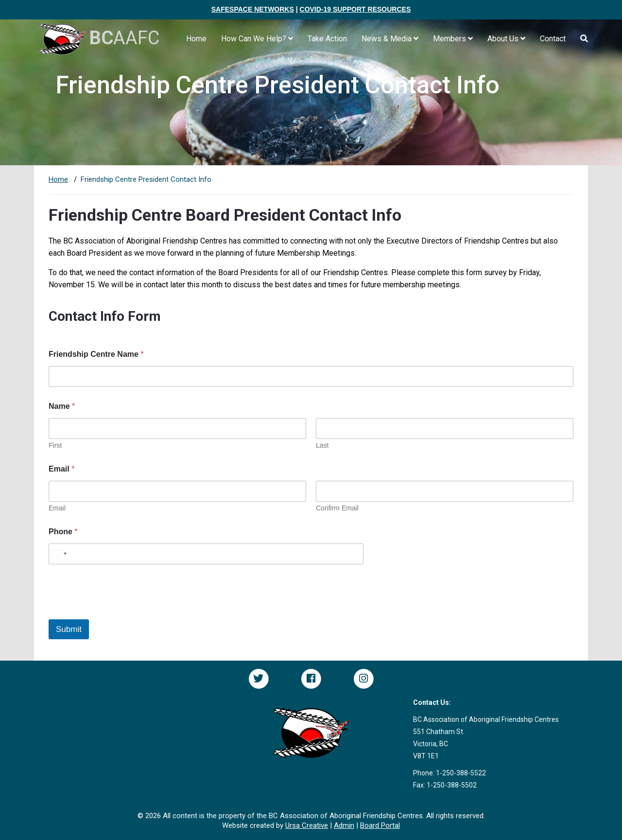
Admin (344, 825)
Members (453, 39)
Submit (69, 629)
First (55, 445)
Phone (63, 532)
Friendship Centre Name (96, 354)
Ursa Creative (307, 825)
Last (322, 445)
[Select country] (59, 554)
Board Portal (380, 825)
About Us (506, 39)
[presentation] (122, 613)
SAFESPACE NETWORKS (253, 9)
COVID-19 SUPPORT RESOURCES (355, 9)
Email (57, 508)
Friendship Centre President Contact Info (146, 179)
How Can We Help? (257, 39)
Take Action (327, 39)
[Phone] (206, 554)
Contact (553, 39)
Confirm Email (337, 508)
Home (196, 39)
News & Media (390, 39)
